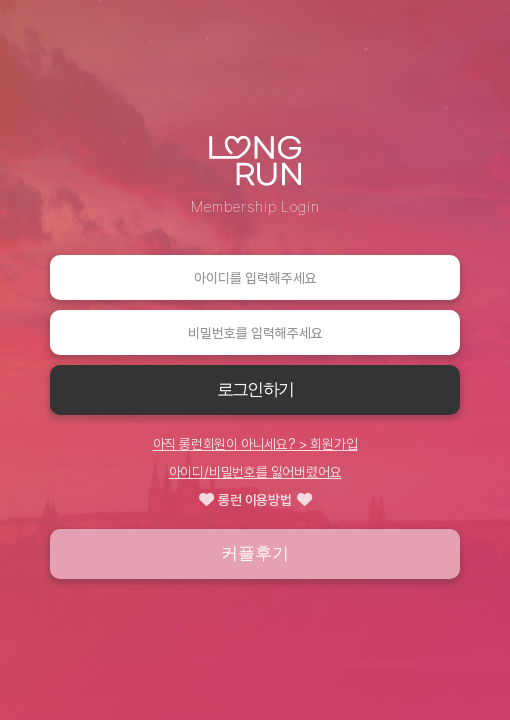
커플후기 (254, 553)
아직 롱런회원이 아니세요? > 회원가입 (255, 444)
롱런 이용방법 (255, 500)
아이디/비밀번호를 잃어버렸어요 (255, 472)
